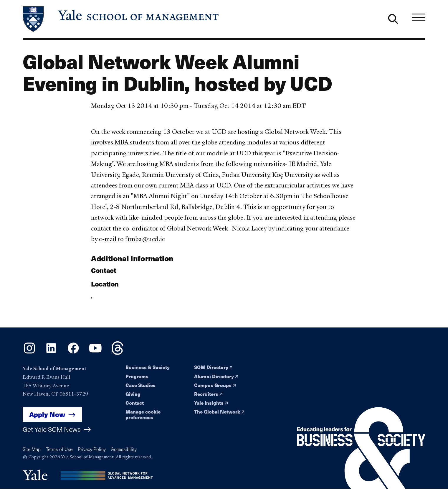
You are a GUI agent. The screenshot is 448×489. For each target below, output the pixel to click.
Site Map (32, 449)
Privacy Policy (92, 449)
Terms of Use (59, 449)
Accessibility (124, 449)
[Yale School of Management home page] (121, 19)
